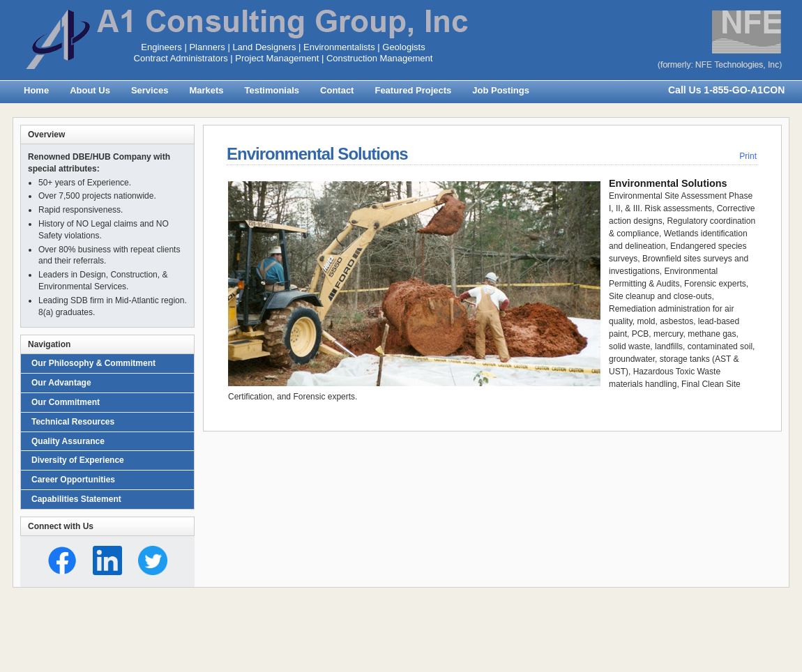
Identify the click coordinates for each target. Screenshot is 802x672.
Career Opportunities (73, 480)
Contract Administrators (181, 58)
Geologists (403, 47)
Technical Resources (73, 422)
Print (748, 156)
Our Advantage (61, 383)
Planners (207, 47)
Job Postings (501, 90)
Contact (337, 90)
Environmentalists (339, 47)
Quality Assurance (68, 441)
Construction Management (379, 58)
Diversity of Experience (78, 460)
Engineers (161, 47)
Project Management (277, 58)
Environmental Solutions (317, 154)
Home (36, 90)
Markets (206, 90)
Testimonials (272, 90)
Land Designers (264, 47)
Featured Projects (413, 90)
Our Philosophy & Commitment (93, 363)
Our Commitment (66, 402)
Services (150, 90)
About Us (90, 90)
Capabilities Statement (76, 499)
